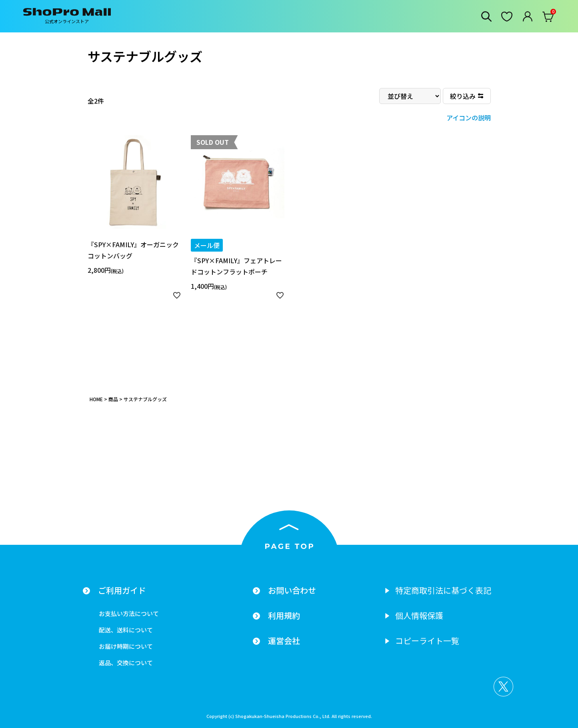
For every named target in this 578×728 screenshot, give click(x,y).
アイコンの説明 (469, 118)
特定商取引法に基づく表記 (443, 590)
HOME (96, 399)
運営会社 (284, 641)
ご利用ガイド (122, 590)
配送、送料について (126, 630)
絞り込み (463, 96)
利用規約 (284, 616)
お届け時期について (126, 646)
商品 (113, 399)
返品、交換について (126, 663)
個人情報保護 (419, 616)
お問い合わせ (292, 590)
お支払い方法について (129, 613)
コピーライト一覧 (427, 641)
